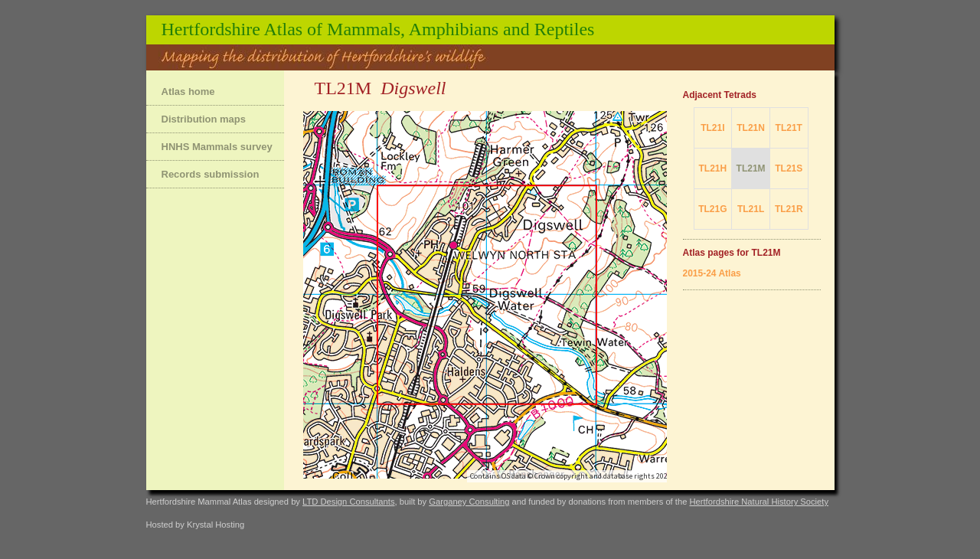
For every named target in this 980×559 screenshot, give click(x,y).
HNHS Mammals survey (217, 147)
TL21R (789, 209)
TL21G (712, 209)
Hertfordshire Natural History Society (759, 502)
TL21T (789, 128)
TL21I (712, 128)
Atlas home (188, 92)
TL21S (789, 168)
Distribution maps (204, 119)
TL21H (712, 168)
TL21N (751, 128)
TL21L (751, 209)
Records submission (211, 174)
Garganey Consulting (469, 502)
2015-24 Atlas (712, 273)
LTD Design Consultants (348, 502)
